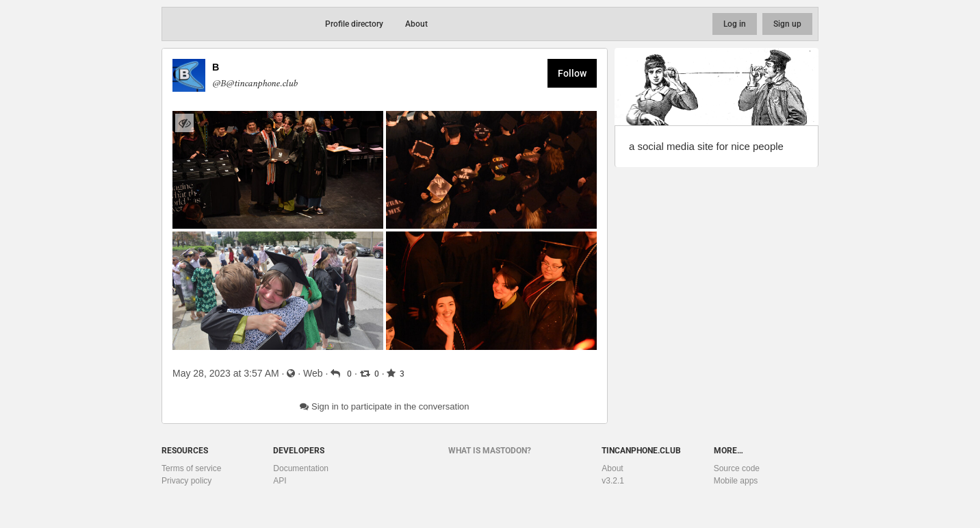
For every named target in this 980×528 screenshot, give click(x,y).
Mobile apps (736, 481)
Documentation (301, 468)
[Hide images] (184, 123)
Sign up (787, 24)
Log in (735, 24)
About (416, 24)
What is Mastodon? (490, 451)
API (280, 481)
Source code (737, 468)
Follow (572, 73)
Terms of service (191, 468)
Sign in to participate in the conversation (384, 406)
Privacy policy (186, 481)
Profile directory (354, 24)
